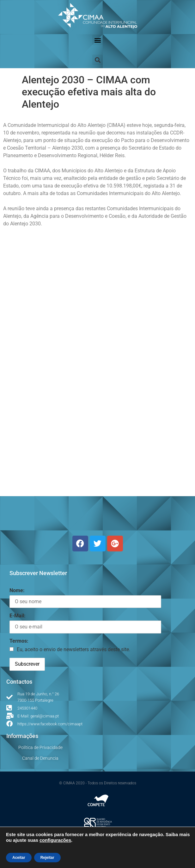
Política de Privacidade (40, 747)
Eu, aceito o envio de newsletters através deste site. (73, 649)
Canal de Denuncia (40, 758)
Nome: (17, 590)
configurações (55, 840)
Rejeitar (47, 858)
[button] (98, 40)
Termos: (19, 641)
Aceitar (19, 858)
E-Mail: (18, 616)
